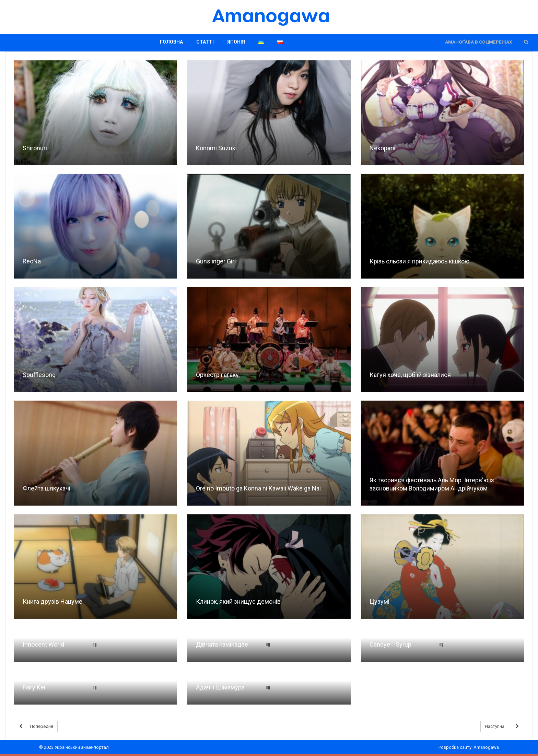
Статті (205, 42)
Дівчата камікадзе (222, 644)
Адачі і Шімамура (220, 687)
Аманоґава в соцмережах (478, 42)
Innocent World (43, 644)
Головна (171, 42)
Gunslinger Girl (216, 261)
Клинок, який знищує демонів (238, 601)
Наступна (502, 727)
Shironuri (35, 148)
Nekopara (383, 148)
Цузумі (379, 601)
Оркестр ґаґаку (217, 375)
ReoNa (32, 261)
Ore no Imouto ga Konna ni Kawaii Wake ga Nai (258, 488)
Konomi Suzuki (216, 148)
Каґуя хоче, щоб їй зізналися (410, 375)
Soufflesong (39, 375)
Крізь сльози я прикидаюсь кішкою (419, 261)
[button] (526, 42)
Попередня (36, 727)
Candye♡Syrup (390, 644)
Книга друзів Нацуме (52, 601)
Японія (236, 42)
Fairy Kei (34, 687)
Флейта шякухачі (46, 488)
